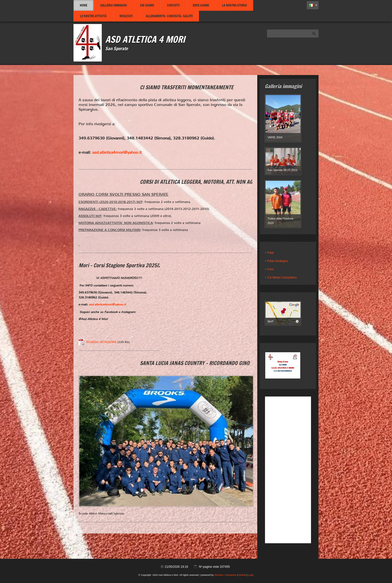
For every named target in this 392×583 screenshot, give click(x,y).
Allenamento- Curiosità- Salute (169, 16)
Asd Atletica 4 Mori (145, 39)
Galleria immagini (114, 5)
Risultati (126, 16)
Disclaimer (231, 575)
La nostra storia (234, 5)
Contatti (173, 5)
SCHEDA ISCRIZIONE (101, 342)
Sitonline (219, 575)
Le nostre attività (93, 16)
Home (83, 5)
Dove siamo (201, 5)
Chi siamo (147, 5)
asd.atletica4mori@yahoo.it (117, 152)
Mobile (242, 575)
